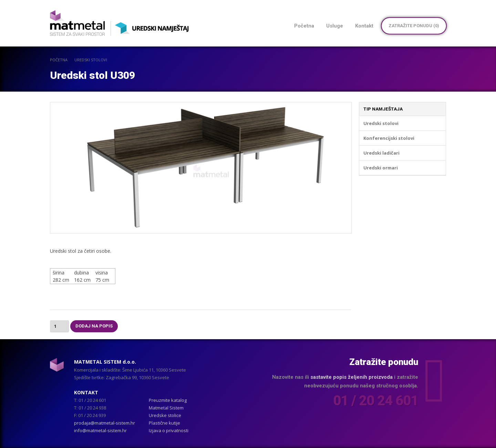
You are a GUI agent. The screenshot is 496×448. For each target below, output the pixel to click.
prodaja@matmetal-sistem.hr (105, 423)
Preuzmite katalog (168, 400)
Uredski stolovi (91, 60)
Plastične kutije (164, 423)
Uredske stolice (165, 415)
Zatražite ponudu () (414, 26)
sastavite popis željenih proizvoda (352, 377)
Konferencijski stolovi (389, 138)
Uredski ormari (381, 168)
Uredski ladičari (381, 153)
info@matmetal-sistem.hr (100, 430)
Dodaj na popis (94, 326)
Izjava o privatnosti (169, 430)
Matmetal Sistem (166, 408)
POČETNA (59, 60)
